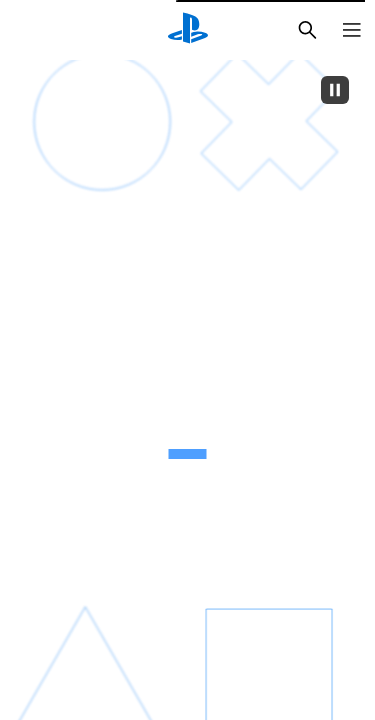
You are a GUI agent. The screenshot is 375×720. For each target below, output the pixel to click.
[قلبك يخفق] (102, 535)
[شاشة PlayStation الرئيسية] (188, 30)
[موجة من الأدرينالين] (270, 535)
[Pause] (335, 90)
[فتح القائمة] (352, 30)
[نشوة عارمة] (270, 260)
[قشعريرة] (103, 261)
